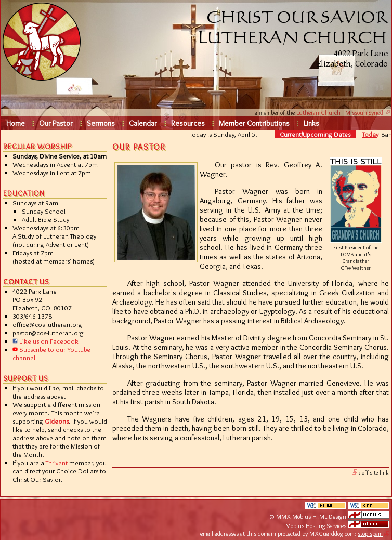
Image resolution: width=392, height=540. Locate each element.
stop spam (370, 534)
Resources (188, 123)
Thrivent (57, 463)
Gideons (57, 421)
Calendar (143, 123)
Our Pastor (56, 123)
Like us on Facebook (45, 341)
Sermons (101, 123)
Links (311, 123)
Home (16, 123)
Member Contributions (254, 123)
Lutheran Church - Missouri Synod (340, 113)
